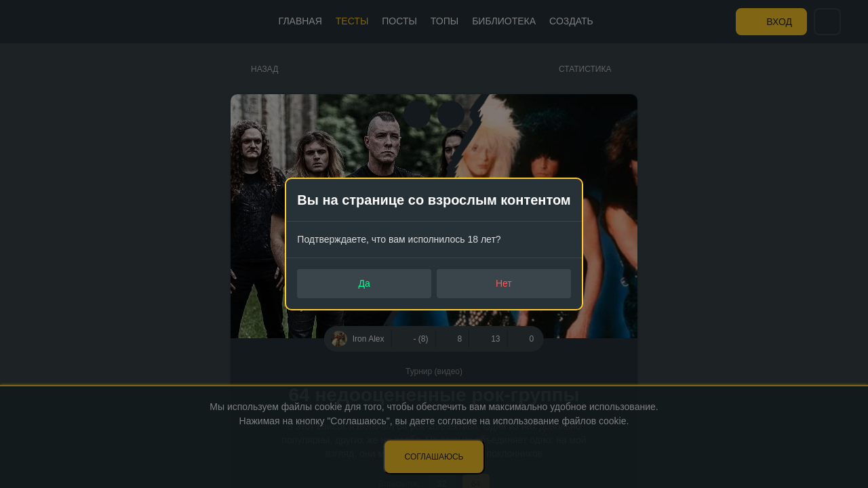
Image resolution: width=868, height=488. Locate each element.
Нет (504, 283)
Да (364, 283)
